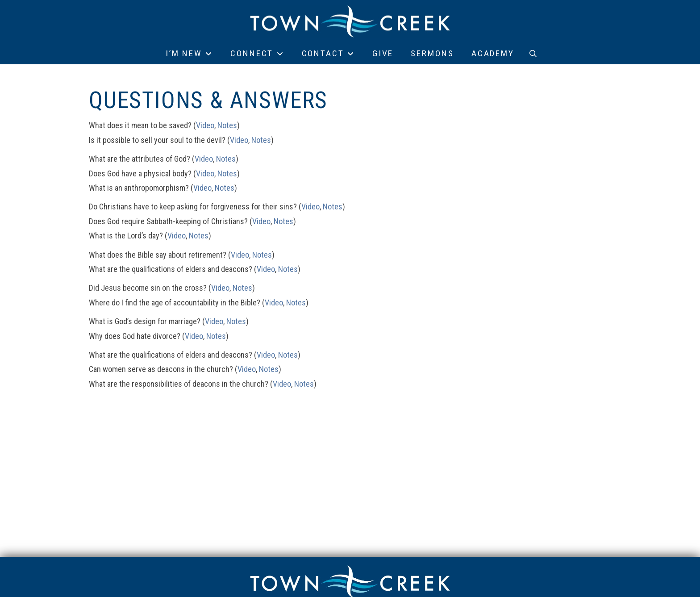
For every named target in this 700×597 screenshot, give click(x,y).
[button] (533, 54)
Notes (227, 125)
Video (205, 125)
